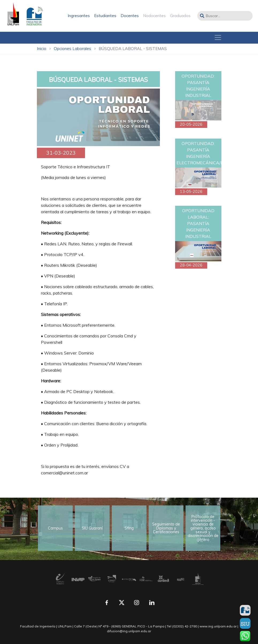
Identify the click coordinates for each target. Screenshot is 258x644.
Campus (55, 528)
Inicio (42, 49)
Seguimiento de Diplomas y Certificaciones (166, 528)
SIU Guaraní (92, 528)
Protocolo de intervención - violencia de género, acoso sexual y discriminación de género (203, 528)
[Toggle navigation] (218, 37)
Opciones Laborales (72, 49)
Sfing (129, 528)
